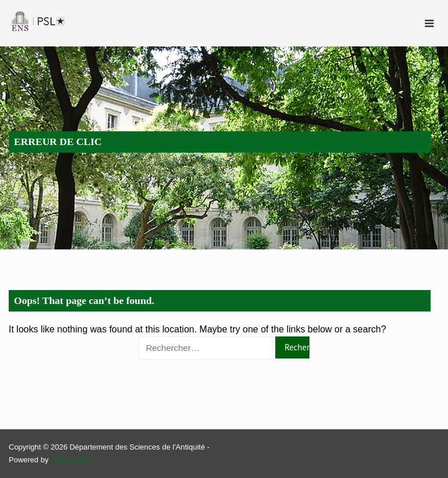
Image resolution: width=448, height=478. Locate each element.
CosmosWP (70, 460)
